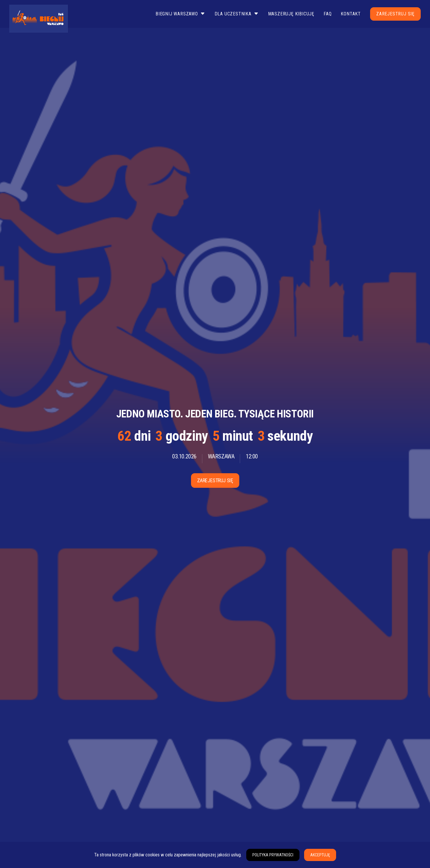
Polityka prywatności (273, 855)
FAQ (328, 14)
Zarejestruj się (395, 14)
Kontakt (351, 14)
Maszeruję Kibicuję (291, 14)
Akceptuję (320, 855)
